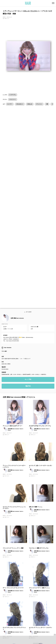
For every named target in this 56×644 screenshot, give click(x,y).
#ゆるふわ (30, 104)
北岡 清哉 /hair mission (17, 265)
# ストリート (13, 99)
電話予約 (28, 333)
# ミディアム (13, 95)
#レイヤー (10, 104)
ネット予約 (28, 326)
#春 (47, 104)
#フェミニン (39, 104)
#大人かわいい (20, 104)
